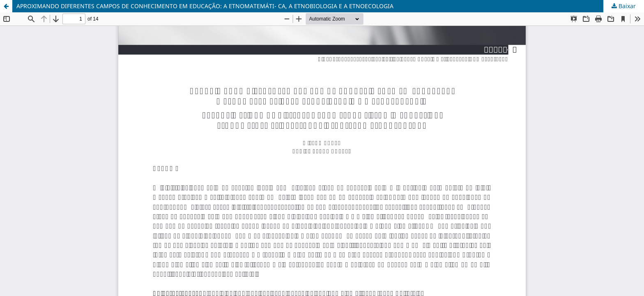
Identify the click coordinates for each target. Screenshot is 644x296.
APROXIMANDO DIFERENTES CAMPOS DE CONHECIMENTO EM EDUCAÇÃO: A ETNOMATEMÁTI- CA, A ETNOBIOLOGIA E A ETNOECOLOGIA (205, 6)
